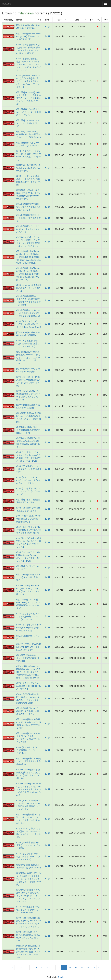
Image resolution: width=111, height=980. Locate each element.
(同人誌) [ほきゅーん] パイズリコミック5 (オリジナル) (28, 123)
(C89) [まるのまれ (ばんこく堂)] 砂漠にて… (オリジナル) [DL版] (28, 750)
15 (76, 968)
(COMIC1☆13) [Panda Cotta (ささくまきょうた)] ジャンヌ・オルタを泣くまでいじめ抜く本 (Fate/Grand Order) (29, 789)
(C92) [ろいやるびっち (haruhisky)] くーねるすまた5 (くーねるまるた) (29, 628)
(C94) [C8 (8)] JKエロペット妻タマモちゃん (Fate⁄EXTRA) (29, 469)
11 (53, 968)
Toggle (61, 977)
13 (65, 967)
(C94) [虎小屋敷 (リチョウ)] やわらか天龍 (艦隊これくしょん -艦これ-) (28, 344)
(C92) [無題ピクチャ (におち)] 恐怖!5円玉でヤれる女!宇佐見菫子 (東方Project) (28, 530)
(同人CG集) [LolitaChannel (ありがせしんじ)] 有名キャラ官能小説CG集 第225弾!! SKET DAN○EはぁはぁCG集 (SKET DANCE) (29, 257)
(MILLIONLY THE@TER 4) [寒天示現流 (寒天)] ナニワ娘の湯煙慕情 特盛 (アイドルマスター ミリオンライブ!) (28, 952)
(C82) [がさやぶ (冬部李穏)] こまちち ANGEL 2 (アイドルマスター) (28, 856)
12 (59, 968)
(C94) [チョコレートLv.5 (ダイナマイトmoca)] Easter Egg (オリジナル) (28, 480)
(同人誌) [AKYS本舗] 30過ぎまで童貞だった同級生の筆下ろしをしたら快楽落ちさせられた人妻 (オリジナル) (28, 98)
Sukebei (7, 4)
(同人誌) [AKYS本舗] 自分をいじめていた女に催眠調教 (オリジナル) (28, 112)
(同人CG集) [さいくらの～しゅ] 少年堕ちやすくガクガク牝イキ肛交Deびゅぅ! (28, 313)
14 (70, 968)
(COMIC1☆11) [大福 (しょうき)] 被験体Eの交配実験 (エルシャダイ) (28, 430)
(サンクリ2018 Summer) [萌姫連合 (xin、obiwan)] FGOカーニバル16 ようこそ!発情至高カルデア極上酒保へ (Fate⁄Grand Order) (28, 672)
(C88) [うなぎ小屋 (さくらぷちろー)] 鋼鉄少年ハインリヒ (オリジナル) (28, 616)
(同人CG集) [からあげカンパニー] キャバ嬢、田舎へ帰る (28, 577)
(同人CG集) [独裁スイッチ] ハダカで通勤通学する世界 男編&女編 (28, 761)
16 (82, 968)
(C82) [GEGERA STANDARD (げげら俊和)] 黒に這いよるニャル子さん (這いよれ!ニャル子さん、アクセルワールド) (28, 81)
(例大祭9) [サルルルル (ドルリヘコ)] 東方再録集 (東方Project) (28, 658)
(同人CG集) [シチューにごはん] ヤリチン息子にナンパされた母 (28, 229)
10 (47, 968)
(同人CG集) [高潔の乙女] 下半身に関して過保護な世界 (28, 218)
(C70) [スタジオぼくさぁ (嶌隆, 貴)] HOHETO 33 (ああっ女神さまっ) (29, 686)
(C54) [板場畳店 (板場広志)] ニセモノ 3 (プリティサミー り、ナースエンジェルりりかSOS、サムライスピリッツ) (29, 64)
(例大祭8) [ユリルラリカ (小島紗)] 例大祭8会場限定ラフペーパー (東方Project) (29, 134)
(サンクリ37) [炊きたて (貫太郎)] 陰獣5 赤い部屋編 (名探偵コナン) (28, 519)
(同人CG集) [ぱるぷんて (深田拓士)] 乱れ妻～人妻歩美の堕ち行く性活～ (28, 711)
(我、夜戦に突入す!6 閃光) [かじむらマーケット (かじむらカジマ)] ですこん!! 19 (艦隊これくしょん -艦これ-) (28, 358)
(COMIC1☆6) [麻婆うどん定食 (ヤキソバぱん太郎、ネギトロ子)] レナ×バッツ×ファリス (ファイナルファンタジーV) (29, 896)
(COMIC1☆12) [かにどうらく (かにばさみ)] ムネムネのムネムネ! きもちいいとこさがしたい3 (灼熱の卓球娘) (29, 879)
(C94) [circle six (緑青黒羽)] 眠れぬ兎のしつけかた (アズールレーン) (29, 288)
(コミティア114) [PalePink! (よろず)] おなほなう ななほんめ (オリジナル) (29, 647)
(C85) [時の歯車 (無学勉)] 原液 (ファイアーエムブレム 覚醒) (28, 845)
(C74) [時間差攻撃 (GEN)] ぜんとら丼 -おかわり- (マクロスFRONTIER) (28, 910)
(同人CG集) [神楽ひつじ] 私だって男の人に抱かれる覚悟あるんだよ (28, 207)
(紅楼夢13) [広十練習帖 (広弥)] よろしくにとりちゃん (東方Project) (28, 168)
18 (94, 968)
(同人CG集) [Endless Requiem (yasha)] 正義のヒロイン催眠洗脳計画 (29, 36)
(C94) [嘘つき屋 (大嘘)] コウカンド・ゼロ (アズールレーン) (28, 491)
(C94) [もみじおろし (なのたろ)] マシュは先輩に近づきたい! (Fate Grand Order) (29, 324)
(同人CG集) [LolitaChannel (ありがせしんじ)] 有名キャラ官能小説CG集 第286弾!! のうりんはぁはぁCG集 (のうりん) (28, 274)
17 (88, 968)
